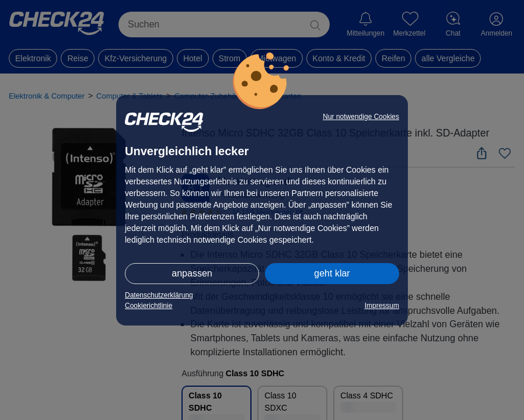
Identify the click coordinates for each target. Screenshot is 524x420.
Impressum (382, 306)
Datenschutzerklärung (159, 295)
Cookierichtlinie (149, 306)
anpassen (192, 273)
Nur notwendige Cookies (361, 117)
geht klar (332, 273)
